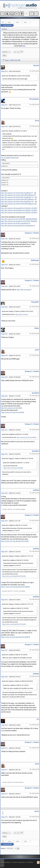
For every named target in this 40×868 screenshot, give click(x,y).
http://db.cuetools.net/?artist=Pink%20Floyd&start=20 (19, 204)
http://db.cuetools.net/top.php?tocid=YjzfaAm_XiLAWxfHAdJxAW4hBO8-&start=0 (20, 208)
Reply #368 (4, 677)
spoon (37, 811)
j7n (38, 719)
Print (4, 55)
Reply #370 (4, 748)
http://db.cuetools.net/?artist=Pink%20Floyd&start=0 (18, 195)
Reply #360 (4, 396)
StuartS (36, 66)
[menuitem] (5, 52)
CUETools (26, 22)
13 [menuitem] (15, 52)
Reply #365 (4, 552)
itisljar (37, 328)
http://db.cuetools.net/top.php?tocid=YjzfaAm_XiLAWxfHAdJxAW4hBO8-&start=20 (20, 213)
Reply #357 (4, 334)
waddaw (36, 490)
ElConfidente (34, 99)
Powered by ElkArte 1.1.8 (7, 862)
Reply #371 (4, 770)
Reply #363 (4, 493)
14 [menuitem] (18, 52)
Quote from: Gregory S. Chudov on (18, 311)
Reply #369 (4, 725)
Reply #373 (4, 817)
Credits (15, 862)
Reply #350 (4, 71)
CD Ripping (18, 22)
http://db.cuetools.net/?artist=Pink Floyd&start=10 (17, 197)
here (24, 46)
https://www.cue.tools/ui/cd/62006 (13, 412)
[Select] (7, 163)
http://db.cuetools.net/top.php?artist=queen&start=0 (18, 226)
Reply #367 (4, 650)
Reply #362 (4, 454)
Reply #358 (4, 356)
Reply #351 (4, 105)
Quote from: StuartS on (14, 131)
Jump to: (3, 848)
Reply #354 (4, 265)
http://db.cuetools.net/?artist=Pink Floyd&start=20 (17, 202)
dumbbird (35, 393)
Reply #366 (4, 600)
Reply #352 (4, 127)
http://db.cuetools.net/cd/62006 (12, 408)
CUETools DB (7, 25)
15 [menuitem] (22, 52)
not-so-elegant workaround (10, 158)
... (12, 52)
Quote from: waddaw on (15, 525)
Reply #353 (4, 239)
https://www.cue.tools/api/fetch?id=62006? (15, 587)
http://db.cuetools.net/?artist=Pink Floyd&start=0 (17, 193)
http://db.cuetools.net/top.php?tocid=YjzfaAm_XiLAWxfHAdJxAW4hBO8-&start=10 (20, 210)
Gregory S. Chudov (32, 233)
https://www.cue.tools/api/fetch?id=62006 (15, 541)
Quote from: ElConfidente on (16, 76)
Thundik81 (35, 302)
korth (37, 121)
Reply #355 (4, 286)
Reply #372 (4, 794)
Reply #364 (4, 521)
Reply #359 (4, 377)
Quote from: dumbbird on (15, 434)
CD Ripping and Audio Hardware (10, 22)
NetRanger (35, 260)
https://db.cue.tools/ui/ (24, 290)
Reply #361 (4, 430)
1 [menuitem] (10, 52)
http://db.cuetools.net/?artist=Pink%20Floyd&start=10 (19, 199)
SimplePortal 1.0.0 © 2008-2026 (26, 862)
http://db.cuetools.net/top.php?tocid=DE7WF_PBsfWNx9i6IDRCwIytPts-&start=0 (20, 221)
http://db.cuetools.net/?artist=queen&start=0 (16, 223)
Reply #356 (4, 307)
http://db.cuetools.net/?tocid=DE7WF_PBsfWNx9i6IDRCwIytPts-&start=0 (20, 219)
